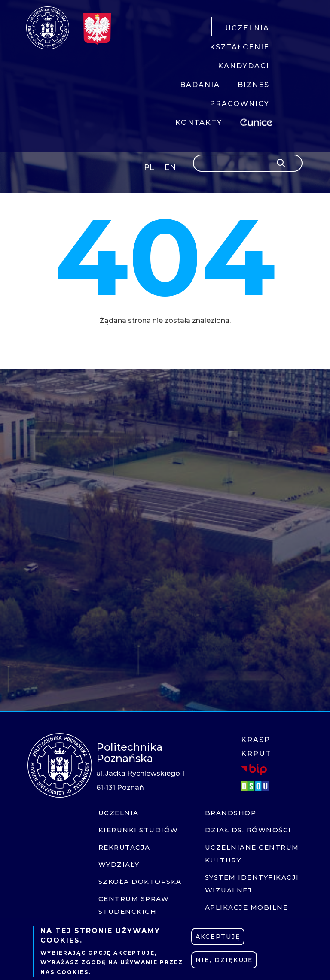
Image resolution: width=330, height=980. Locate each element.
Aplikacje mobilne (247, 907)
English (171, 169)
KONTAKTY (199, 123)
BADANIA (200, 85)
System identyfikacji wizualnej (252, 884)
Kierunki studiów (138, 830)
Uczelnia (119, 813)
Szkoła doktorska (140, 881)
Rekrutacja (124, 847)
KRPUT (256, 754)
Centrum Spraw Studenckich (134, 905)
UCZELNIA (247, 28)
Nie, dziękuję (224, 960)
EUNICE (258, 121)
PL (149, 167)
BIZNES (254, 85)
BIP (254, 769)
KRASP (256, 740)
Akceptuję (218, 937)
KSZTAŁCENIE (240, 47)
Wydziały (119, 864)
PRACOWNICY (240, 104)
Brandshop (231, 813)
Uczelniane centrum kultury (252, 854)
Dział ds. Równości (248, 830)
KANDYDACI (244, 66)
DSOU (256, 786)
